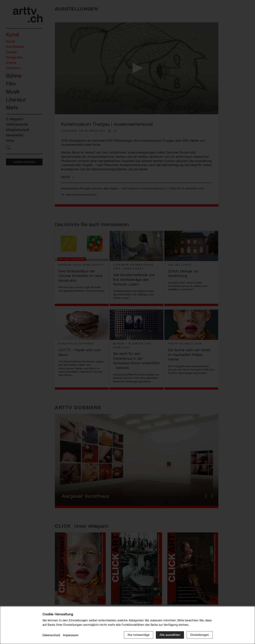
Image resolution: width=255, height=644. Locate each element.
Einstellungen (200, 635)
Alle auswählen (170, 635)
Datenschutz (51, 635)
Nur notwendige (139, 635)
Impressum (71, 635)
